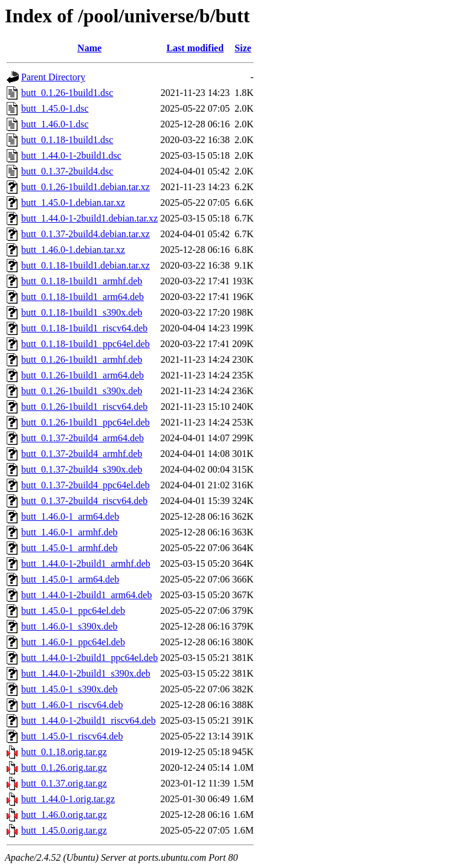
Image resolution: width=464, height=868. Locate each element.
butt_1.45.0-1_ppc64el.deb (73, 611)
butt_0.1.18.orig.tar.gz (64, 752)
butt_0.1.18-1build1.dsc (67, 140)
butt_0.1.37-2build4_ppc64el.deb (85, 485)
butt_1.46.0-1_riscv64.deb (72, 705)
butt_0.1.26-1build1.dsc (67, 93)
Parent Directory (53, 77)
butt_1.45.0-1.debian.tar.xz (73, 203)
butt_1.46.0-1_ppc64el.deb (73, 642)
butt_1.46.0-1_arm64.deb (70, 516)
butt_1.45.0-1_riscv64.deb (72, 736)
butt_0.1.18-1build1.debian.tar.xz (85, 265)
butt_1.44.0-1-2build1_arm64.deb (86, 595)
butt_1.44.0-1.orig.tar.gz (68, 799)
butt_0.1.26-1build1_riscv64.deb (84, 407)
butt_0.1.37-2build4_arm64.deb (82, 438)
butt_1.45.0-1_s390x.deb (69, 689)
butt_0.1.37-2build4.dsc (67, 171)
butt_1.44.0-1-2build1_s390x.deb (86, 673)
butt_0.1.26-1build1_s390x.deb (82, 391)
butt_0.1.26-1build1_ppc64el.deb (85, 422)
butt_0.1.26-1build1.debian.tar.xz (85, 187)
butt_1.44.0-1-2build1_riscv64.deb (89, 720)
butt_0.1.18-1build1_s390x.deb (82, 312)
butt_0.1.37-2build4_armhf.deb (82, 454)
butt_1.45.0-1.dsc (55, 108)
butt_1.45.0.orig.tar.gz (64, 830)
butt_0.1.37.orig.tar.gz (64, 783)
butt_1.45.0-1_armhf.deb (69, 548)
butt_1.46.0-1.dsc (55, 124)
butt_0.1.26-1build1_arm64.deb (82, 375)
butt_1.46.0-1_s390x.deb (69, 626)
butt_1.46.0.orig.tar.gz (64, 815)
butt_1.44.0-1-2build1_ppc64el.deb (89, 658)
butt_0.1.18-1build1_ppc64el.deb (85, 344)
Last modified (195, 48)
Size (243, 48)
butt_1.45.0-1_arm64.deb (70, 579)
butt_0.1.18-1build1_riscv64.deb (84, 328)
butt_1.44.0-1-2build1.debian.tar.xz (89, 218)
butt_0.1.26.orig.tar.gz (64, 767)
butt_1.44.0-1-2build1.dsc (71, 155)
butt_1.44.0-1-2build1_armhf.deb (86, 563)
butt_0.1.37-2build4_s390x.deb (82, 469)
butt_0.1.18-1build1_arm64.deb (82, 297)
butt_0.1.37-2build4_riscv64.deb (84, 501)
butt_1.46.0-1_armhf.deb (69, 532)
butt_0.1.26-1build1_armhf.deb (82, 359)
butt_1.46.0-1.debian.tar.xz (73, 250)
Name (89, 48)
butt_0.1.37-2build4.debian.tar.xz (85, 234)
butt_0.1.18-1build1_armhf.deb (82, 281)
